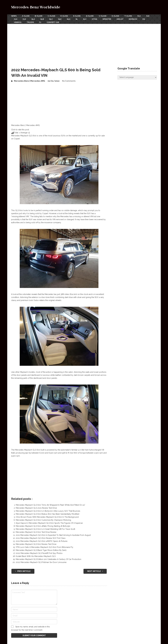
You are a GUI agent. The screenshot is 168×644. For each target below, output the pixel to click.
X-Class (116, 16)
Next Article (95, 571)
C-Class (52, 16)
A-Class (26, 16)
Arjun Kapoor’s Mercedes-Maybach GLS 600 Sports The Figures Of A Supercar (49, 523)
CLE (149, 16)
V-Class (103, 16)
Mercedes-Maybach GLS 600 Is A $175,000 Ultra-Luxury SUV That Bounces (48, 511)
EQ (146, 19)
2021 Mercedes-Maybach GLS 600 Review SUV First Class (41, 538)
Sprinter (108, 19)
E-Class (65, 16)
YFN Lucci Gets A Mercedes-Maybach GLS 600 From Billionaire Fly (44, 547)
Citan (96, 19)
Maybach (135, 19)
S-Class (77, 16)
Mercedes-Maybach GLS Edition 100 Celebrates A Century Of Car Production (48, 559)
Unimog (18, 22)
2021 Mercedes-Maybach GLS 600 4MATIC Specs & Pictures (42, 541)
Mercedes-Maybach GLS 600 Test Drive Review (36, 532)
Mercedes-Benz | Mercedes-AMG (29, 81)
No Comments (69, 81)
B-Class (39, 16)
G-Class (90, 16)
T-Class (129, 16)
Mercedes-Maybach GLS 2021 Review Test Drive (36, 508)
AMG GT (122, 19)
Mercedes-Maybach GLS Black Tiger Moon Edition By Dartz (41, 550)
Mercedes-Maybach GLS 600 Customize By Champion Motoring (43, 520)
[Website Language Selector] (137, 77)
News (14, 16)
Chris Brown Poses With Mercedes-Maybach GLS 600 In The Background (47, 517)
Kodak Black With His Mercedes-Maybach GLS (36, 556)
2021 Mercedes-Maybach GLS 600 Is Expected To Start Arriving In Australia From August (53, 535)
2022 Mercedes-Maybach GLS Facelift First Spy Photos (39, 553)
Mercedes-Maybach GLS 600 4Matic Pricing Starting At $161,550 (43, 526)
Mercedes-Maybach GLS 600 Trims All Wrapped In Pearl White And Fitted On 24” (50, 505)
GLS (69, 19)
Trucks (30, 22)
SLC (86, 19)
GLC (52, 19)
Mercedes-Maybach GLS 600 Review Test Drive (36, 544)
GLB (42, 19)
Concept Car (53, 22)
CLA (140, 16)
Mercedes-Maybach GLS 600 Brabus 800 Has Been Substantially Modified (47, 514)
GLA (33, 19)
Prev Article (23, 571)
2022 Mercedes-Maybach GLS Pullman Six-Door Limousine (41, 562)
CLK (24, 19)
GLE (61, 19)
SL (78, 19)
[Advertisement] (84, 43)
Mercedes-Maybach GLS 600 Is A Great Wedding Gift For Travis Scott (45, 529)
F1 (40, 22)
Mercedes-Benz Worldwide (36, 7)
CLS (16, 19)
